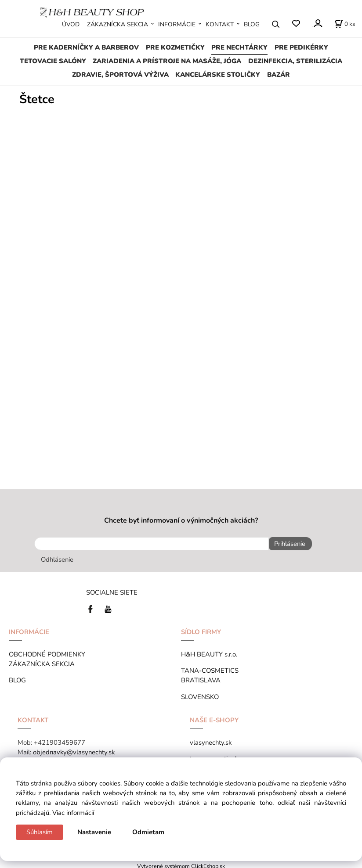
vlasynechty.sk (211, 739)
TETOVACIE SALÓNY (53, 61)
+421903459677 (60, 739)
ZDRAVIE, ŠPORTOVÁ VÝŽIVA (120, 75)
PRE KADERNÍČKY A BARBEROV (86, 47)
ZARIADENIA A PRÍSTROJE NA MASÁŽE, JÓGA (167, 61)
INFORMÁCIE (177, 24)
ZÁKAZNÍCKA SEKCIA (118, 24)
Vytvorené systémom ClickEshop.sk (181, 863)
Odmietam (148, 832)
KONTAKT (220, 24)
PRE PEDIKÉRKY (301, 47)
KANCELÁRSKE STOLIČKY (218, 75)
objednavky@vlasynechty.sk (74, 749)
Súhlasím (40, 832)
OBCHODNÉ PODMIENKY (47, 651)
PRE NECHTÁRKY (239, 47)
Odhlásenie (57, 556)
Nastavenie (94, 832)
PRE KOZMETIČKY (175, 47)
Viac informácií (73, 813)
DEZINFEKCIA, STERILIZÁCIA (295, 61)
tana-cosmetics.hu (216, 756)
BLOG (252, 24)
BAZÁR (279, 75)
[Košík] (345, 24)
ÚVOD (71, 24)
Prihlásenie (287, 544)
